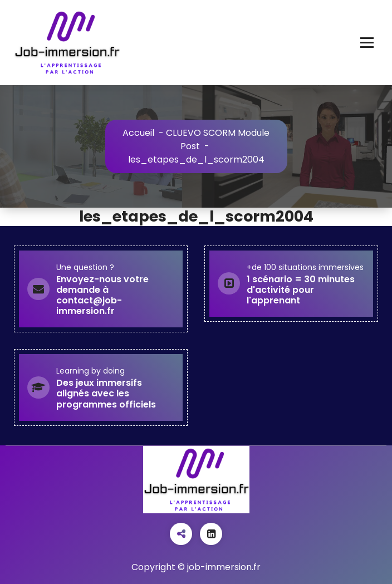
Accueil (138, 133)
